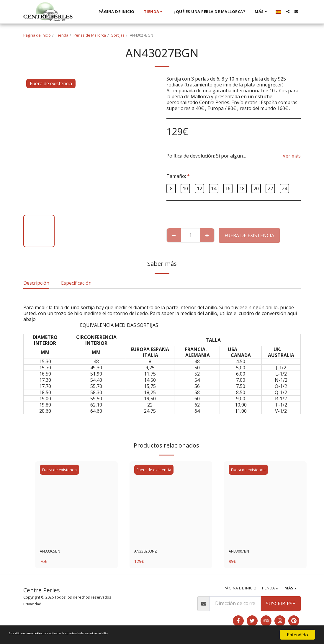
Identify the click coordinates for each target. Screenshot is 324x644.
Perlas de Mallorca (90, 35)
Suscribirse (280, 605)
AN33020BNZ (149, 552)
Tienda (62, 35)
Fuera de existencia (249, 235)
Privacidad (32, 605)
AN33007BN (242, 552)
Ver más (292, 156)
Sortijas (118, 35)
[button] (288, 12)
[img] (76, 503)
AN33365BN (53, 552)
